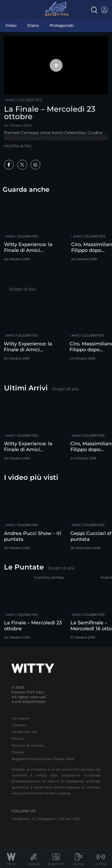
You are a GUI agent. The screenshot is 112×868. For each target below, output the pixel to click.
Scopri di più (22, 289)
